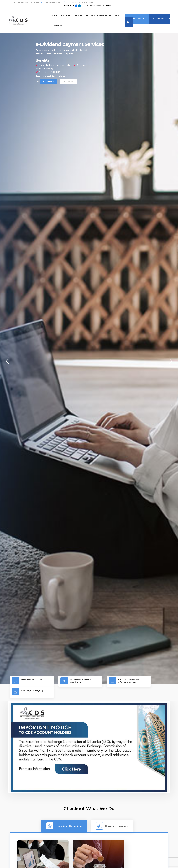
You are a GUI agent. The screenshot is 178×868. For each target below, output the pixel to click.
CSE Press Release (145, 2)
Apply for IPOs (131, 14)
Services (63, 11)
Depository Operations (64, 808)
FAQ (102, 11)
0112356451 (69, 75)
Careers (159, 2)
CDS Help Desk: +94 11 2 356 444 (24, 2)
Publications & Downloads (83, 11)
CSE (167, 2)
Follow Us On (122, 2)
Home (39, 11)
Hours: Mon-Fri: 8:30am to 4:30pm (78, 2)
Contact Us (41, 21)
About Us (50, 11)
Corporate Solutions (112, 808)
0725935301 (49, 75)
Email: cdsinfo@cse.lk (51, 2)
